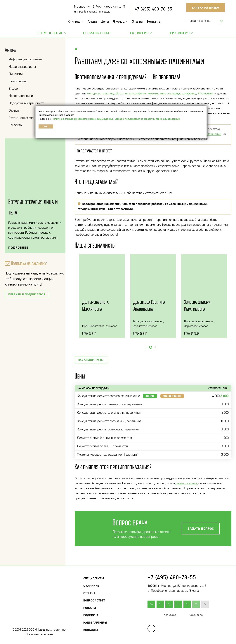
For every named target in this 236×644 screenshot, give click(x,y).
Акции (92, 21)
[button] (151, 347)
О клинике (91, 586)
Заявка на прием (206, 8)
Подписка (91, 615)
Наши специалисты (22, 67)
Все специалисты (91, 360)
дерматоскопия (186, 483)
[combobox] (203, 21)
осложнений (213, 134)
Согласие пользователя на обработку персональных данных (147, 119)
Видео (13, 88)
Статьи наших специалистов (28, 118)
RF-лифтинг (206, 93)
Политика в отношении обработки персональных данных (83, 119)
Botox (120, 93)
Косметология (52, 33)
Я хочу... (120, 21)
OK (46, 126)
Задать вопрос (201, 528)
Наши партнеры (95, 622)
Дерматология (97, 33)
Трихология (180, 33)
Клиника (76, 21)
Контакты (154, 21)
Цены (105, 21)
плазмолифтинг (136, 93)
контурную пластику (100, 93)
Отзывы (137, 21)
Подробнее (18, 248)
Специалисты (94, 578)
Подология (140, 33)
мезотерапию (157, 93)
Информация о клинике (25, 59)
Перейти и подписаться (27, 294)
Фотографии (18, 81)
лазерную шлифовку (182, 93)
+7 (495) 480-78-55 (153, 9)
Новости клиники (21, 96)
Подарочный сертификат (26, 103)
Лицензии (16, 74)
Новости (90, 608)
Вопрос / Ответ (94, 600)
